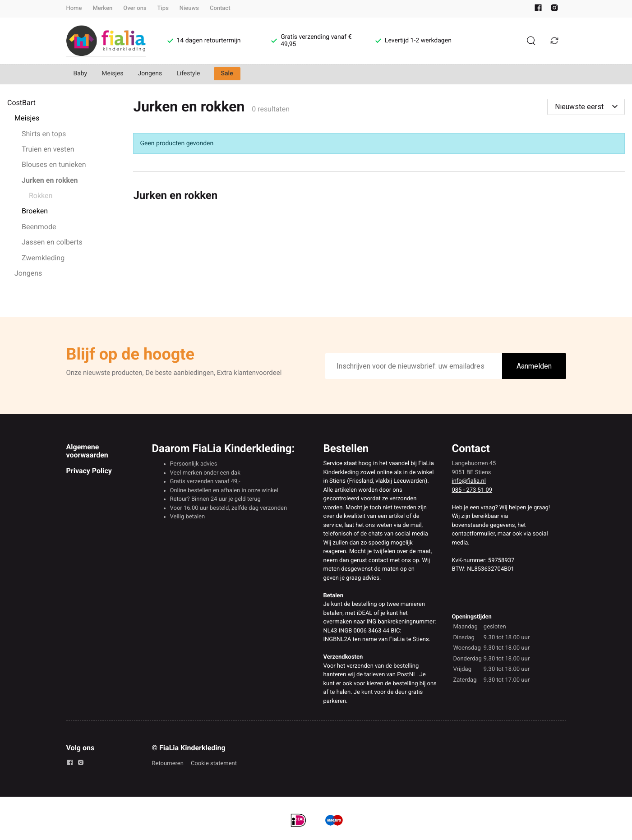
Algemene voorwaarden (87, 451)
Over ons (135, 8)
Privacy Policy (89, 471)
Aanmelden (534, 366)
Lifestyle (188, 74)
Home (74, 8)
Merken (102, 8)
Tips (163, 8)
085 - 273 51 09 (472, 490)
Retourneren (168, 764)
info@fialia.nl (469, 481)
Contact (220, 8)
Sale (227, 74)
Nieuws (189, 8)
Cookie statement (214, 764)
